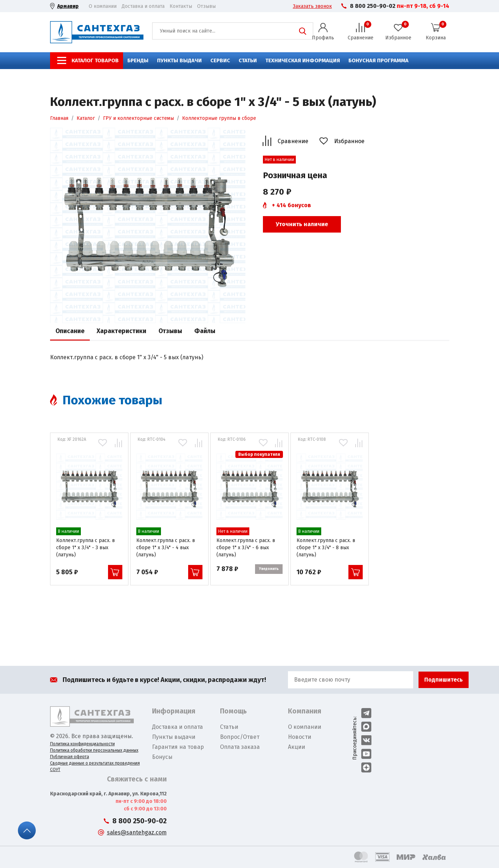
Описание (70, 331)
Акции (297, 747)
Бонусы (162, 757)
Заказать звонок (312, 6)
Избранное (349, 141)
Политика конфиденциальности (82, 744)
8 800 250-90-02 (373, 6)
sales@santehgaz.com (137, 832)
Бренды (138, 60)
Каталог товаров (95, 60)
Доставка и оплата (143, 6)
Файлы (205, 331)
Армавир (68, 6)
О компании (103, 6)
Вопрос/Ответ (240, 737)
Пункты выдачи (179, 60)
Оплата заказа (240, 747)
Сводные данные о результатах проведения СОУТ (95, 766)
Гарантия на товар (178, 747)
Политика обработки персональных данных (94, 750)
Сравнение (293, 141)
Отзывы (206, 6)
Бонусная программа (378, 60)
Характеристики (121, 331)
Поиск (303, 31)
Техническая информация (303, 60)
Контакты (181, 6)
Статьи (248, 60)
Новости (300, 737)
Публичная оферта (70, 757)
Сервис (220, 60)
